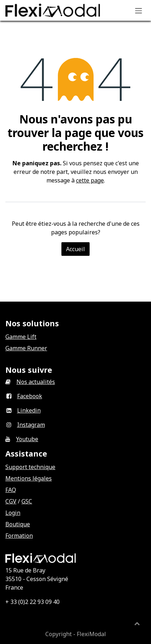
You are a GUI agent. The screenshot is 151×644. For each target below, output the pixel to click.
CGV (11, 501)
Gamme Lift (21, 337)
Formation (19, 536)
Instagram (31, 425)
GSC (27, 501)
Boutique (18, 524)
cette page (90, 180)
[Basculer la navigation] (139, 10)
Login (13, 513)
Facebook (30, 396)
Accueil (75, 249)
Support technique (30, 467)
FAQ (11, 490)
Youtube (27, 439)
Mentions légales (29, 478)
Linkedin (29, 410)
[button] (137, 623)
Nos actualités (36, 382)
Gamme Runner (26, 348)
